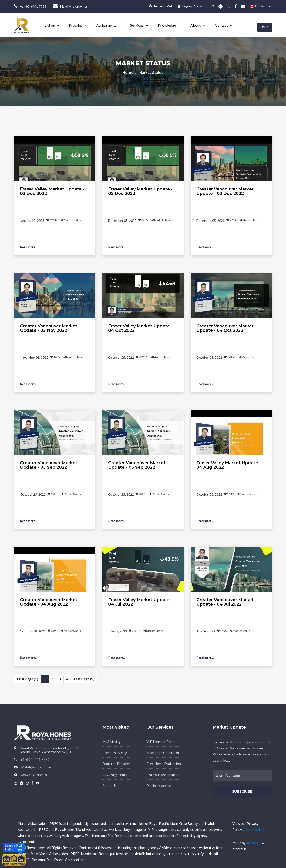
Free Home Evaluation (164, 764)
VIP (264, 25)
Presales (76, 25)
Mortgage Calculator (163, 753)
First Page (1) (28, 679)
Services (137, 25)
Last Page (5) (84, 679)
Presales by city (115, 753)
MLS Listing (112, 742)
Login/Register (192, 6)
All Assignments (115, 775)
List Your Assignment (163, 775)
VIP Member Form (160, 742)
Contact (221, 25)
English (259, 6)
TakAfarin (254, 843)
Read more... (29, 247)
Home (128, 73)
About (196, 25)
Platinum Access (159, 786)
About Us (109, 786)
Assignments (106, 25)
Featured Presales (116, 764)
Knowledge (167, 25)
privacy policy (253, 829)
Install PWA (161, 6)
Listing (50, 25)
